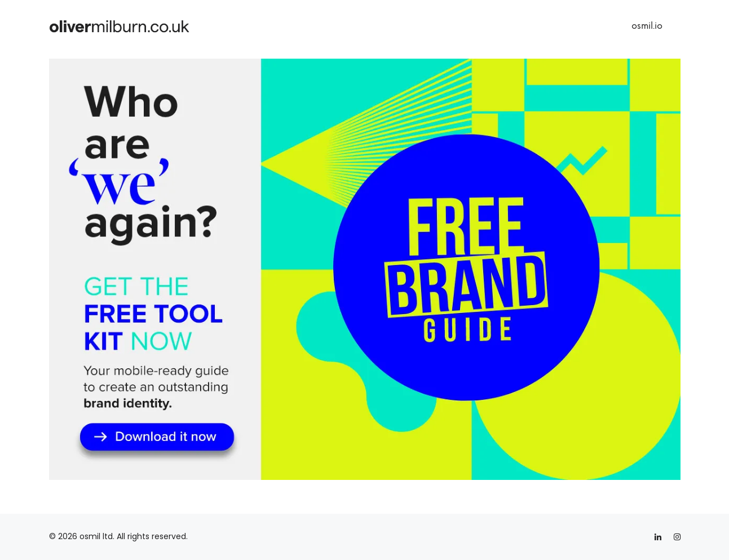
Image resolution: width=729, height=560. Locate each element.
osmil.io (647, 26)
